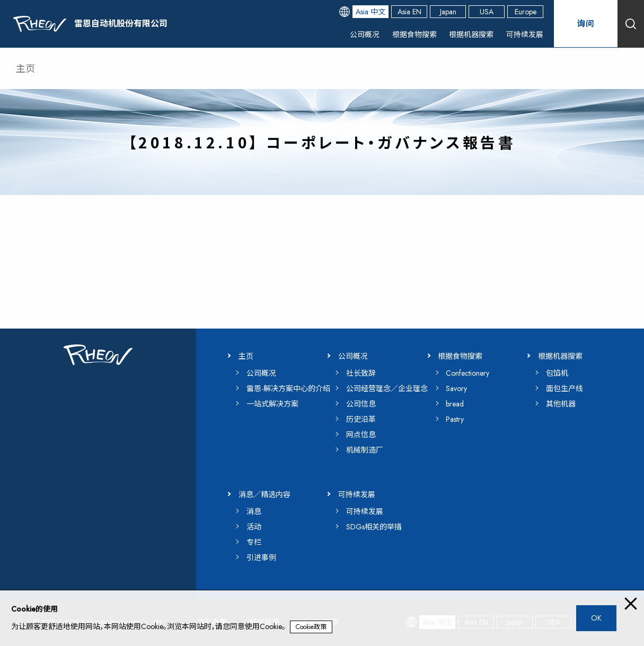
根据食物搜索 (414, 34)
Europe (526, 12)
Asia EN (409, 12)
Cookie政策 (311, 627)
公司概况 (365, 34)
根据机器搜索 (471, 34)
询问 (586, 24)
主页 (25, 69)
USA (487, 12)
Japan (448, 12)
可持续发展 (525, 34)
